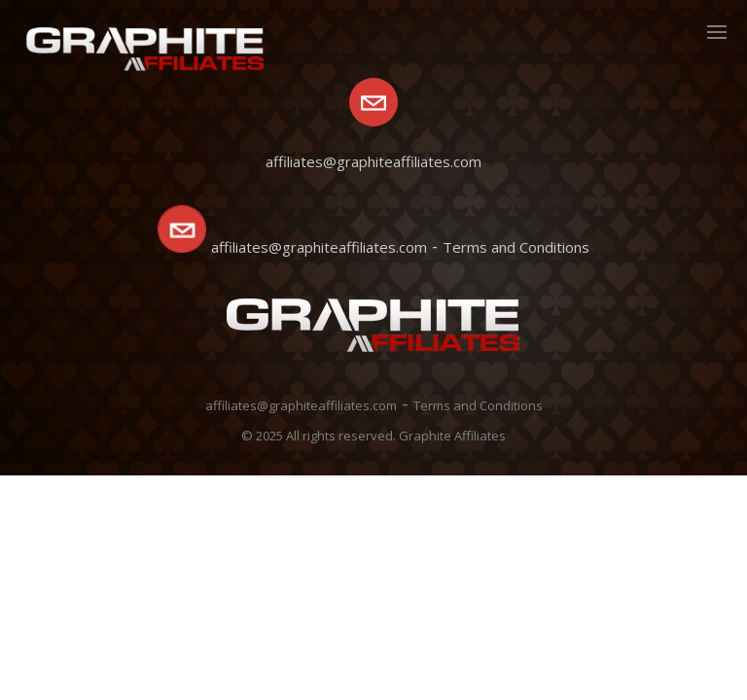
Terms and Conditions (516, 247)
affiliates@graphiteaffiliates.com (319, 247)
